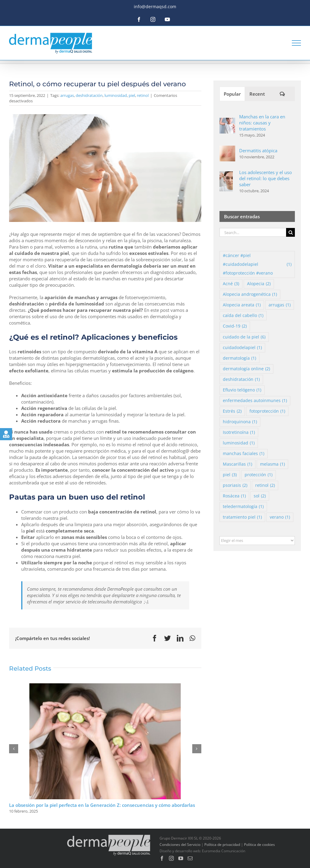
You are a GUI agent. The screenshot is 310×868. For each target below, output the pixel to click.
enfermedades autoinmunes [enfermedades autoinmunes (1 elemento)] (255, 401)
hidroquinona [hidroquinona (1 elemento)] (240, 422)
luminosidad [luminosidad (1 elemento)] (239, 443)
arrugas (67, 95)
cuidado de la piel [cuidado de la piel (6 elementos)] (244, 337)
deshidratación (89, 95)
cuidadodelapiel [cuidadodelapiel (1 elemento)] (242, 348)
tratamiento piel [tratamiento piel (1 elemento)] (242, 517)
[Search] (290, 232)
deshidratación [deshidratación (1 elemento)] (241, 380)
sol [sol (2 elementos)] (260, 496)
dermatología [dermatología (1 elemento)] (239, 358)
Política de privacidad (222, 845)
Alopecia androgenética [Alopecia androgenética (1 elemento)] (250, 294)
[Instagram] (171, 858)
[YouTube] (181, 858)
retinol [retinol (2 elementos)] (265, 485)
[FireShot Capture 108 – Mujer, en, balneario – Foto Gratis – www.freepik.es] (105, 168)
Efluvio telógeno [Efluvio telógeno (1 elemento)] (242, 390)
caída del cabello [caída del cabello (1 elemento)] (243, 316)
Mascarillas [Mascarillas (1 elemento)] (237, 464)
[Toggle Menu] (297, 43)
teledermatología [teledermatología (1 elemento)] (243, 507)
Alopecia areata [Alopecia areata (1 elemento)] (242, 305)
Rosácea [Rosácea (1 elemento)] (234, 496)
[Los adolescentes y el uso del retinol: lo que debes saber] (226, 174)
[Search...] (253, 232)
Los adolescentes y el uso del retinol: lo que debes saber (265, 178)
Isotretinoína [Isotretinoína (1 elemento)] (239, 432)
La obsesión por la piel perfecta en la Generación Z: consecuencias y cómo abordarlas (102, 805)
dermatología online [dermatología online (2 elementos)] (246, 369)
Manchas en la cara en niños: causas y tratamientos (262, 123)
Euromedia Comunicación (224, 851)
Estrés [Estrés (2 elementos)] (232, 411)
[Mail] (190, 858)
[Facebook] (162, 858)
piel (132, 95)
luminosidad (116, 95)
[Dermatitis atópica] (227, 149)
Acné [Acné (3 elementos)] (231, 284)
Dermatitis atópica (258, 150)
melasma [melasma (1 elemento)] (272, 464)
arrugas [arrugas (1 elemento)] (280, 305)
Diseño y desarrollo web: (180, 851)
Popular (232, 94)
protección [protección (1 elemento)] (259, 475)
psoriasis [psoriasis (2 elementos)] (235, 485)
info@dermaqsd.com (155, 7)
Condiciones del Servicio (180, 845)
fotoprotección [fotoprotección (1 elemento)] (267, 411)
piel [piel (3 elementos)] (230, 475)
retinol (143, 95)
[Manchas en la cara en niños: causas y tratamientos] (227, 121)
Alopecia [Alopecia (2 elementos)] (259, 284)
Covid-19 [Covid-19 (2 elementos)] (235, 326)
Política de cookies (259, 845)
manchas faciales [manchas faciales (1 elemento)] (244, 454)
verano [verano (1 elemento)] (280, 517)
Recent (257, 94)
